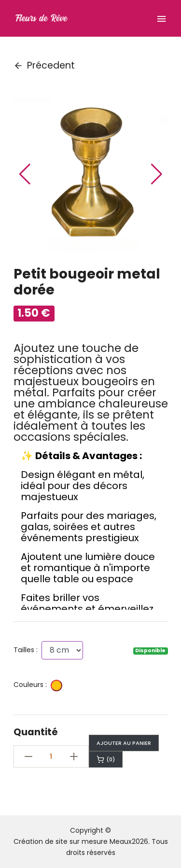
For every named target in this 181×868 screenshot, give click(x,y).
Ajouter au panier (124, 743)
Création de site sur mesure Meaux (73, 841)
